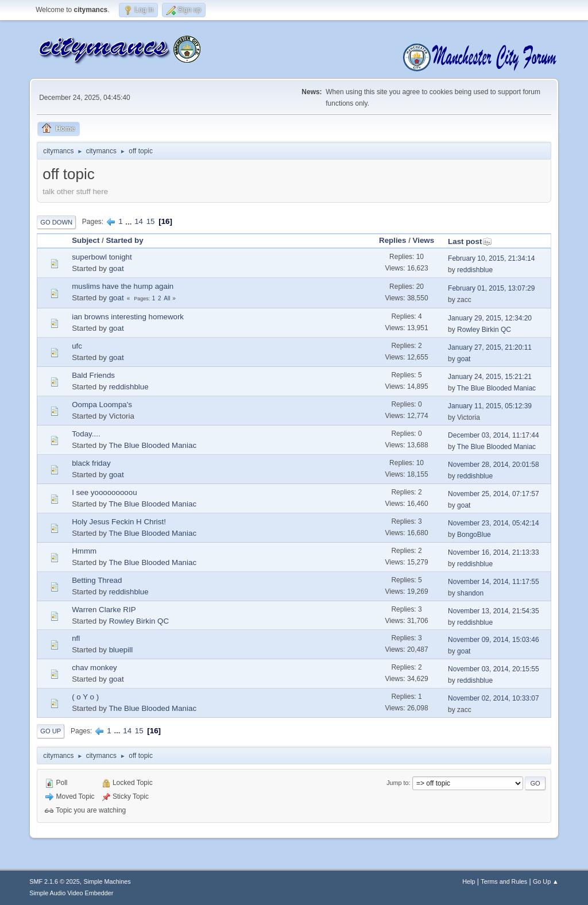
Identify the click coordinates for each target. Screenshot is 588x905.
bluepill (121, 650)
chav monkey (94, 668)
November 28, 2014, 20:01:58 (494, 465)
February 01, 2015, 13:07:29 (491, 288)
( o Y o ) (85, 697)
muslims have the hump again (123, 286)
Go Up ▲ (546, 881)
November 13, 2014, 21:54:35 (494, 611)
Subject (86, 240)
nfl (76, 638)
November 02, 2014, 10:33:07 (494, 698)
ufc (77, 346)
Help (469, 881)
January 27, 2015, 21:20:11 (490, 347)
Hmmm (84, 551)
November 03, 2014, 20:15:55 (494, 669)
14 (139, 221)
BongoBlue (474, 535)
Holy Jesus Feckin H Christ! (119, 522)
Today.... (86, 434)
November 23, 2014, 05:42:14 (494, 523)
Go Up (51, 731)
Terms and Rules (504, 881)
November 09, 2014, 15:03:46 (494, 640)
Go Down (56, 222)
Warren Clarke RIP (104, 610)
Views (424, 240)
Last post (470, 241)
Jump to (397, 783)
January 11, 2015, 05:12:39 (490, 406)
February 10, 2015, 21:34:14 (491, 258)
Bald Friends (93, 375)
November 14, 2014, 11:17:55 (494, 582)
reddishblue (475, 270)
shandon (470, 593)
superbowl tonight (102, 257)
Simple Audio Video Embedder (71, 893)
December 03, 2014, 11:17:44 (494, 435)
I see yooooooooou (104, 492)
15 (151, 221)
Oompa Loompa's (102, 405)
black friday (91, 463)
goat (117, 268)
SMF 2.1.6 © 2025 (55, 881)
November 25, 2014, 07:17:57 (494, 494)
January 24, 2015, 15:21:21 (490, 377)
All (167, 298)
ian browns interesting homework (128, 317)
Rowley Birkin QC (484, 330)
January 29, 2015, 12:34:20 (490, 318)
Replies (392, 240)
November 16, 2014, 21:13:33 (494, 552)
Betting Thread (97, 580)
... (129, 221)
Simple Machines (107, 881)
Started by (124, 240)
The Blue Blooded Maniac (496, 388)
